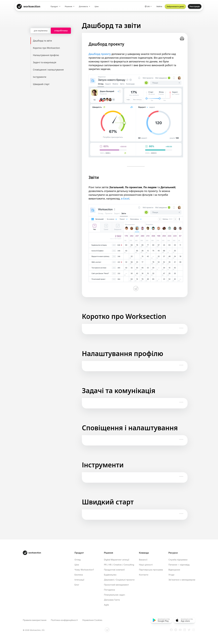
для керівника (41, 31)
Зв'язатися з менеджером (182, 580)
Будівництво (110, 575)
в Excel (125, 199)
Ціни (77, 565)
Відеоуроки (174, 570)
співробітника (61, 31)
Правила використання (35, 620)
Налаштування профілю (55, 55)
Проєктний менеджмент (116, 585)
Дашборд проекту (100, 54)
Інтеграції (79, 580)
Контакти (144, 575)
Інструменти (55, 77)
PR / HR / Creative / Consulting (119, 565)
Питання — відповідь (179, 565)
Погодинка (109, 590)
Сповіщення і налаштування (55, 70)
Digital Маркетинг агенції (117, 560)
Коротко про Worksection (55, 48)
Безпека (79, 575)
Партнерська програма (151, 570)
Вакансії (143, 560)
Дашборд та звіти (55, 41)
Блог (77, 585)
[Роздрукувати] (182, 38)
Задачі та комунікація (55, 62)
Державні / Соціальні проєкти (119, 580)
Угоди (171, 575)
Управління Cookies (92, 620)
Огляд (78, 560)
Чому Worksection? (84, 570)
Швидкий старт (55, 84)
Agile (106, 605)
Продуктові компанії (114, 570)
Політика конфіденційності (64, 620)
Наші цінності (146, 565)
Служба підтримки (178, 560)
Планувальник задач (114, 595)
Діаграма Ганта (112, 600)
